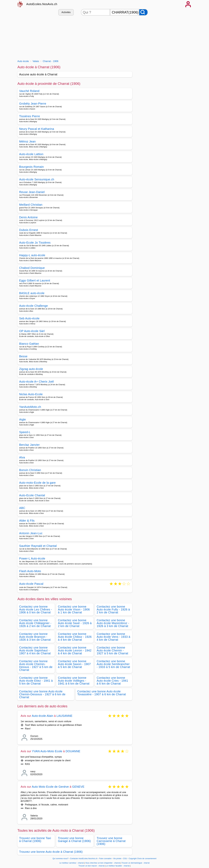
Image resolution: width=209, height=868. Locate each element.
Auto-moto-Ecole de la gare (37, 483)
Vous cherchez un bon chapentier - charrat (103, 863)
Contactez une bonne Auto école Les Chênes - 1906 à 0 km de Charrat (36, 609)
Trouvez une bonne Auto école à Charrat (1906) (51, 852)
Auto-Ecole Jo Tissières (35, 243)
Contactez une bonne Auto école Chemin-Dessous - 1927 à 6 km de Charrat (42, 694)
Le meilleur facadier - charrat (118, 866)
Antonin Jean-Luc (31, 533)
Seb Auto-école (29, 318)
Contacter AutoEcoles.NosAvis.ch (84, 859)
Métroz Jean (27, 141)
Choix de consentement (147, 859)
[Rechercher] (143, 12)
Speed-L (25, 432)
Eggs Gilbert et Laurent (35, 280)
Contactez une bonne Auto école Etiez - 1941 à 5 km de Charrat (36, 681)
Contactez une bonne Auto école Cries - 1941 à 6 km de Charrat (112, 681)
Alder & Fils (27, 521)
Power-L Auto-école (32, 558)
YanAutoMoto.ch (30, 407)
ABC (22, 508)
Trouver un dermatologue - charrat (135, 863)
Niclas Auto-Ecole (31, 394)
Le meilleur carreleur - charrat (72, 863)
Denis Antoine (28, 217)
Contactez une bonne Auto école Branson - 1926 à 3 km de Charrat (35, 637)
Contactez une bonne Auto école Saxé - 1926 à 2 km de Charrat (75, 623)
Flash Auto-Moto (30, 571)
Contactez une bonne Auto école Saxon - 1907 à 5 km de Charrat (74, 664)
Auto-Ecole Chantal (32, 495)
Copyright (133, 859)
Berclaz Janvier (29, 445)
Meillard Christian (31, 205)
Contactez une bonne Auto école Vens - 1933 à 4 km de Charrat (113, 637)
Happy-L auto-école (32, 255)
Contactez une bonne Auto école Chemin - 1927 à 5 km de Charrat (112, 650)
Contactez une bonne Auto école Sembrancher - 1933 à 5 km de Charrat (113, 664)
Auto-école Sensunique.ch (37, 179)
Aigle (22, 419)
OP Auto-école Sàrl (32, 331)
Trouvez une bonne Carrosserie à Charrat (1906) (111, 841)
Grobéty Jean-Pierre (33, 104)
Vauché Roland (29, 91)
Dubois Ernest (29, 230)
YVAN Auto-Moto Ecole (47, 751)
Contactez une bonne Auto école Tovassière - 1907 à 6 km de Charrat (102, 693)
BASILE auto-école (32, 293)
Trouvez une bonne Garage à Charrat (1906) (74, 840)
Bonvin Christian (30, 470)
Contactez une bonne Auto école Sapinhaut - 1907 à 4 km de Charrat (35, 650)
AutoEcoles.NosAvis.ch (42, 4)
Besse (23, 356)
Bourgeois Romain (31, 167)
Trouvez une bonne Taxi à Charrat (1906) (35, 840)
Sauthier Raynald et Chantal (38, 546)
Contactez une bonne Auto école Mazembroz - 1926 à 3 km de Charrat (113, 623)
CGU (125, 859)
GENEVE (78, 787)
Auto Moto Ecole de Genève (50, 787)
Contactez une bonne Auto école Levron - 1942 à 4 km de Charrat (75, 650)
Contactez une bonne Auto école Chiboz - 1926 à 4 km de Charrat (75, 637)
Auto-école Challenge (34, 306)
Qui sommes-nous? (60, 859)
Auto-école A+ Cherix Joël (37, 382)
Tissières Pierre (30, 116)
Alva (22, 457)
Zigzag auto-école (31, 369)
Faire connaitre (105, 859)
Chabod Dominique (32, 268)
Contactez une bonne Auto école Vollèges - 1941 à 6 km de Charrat (74, 681)
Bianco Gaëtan (29, 344)
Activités (66, 12)
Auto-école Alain (43, 716)
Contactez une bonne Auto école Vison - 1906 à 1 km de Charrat (74, 609)
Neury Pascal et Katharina (37, 129)
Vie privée (117, 859)
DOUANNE (73, 751)
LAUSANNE (65, 716)
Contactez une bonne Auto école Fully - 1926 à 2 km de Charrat (113, 609)
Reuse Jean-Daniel (32, 192)
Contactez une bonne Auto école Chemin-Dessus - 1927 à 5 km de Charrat (36, 666)
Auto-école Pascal (31, 584)
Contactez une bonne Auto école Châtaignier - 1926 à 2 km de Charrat (35, 623)
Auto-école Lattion (31, 154)
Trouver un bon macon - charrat (91, 866)
